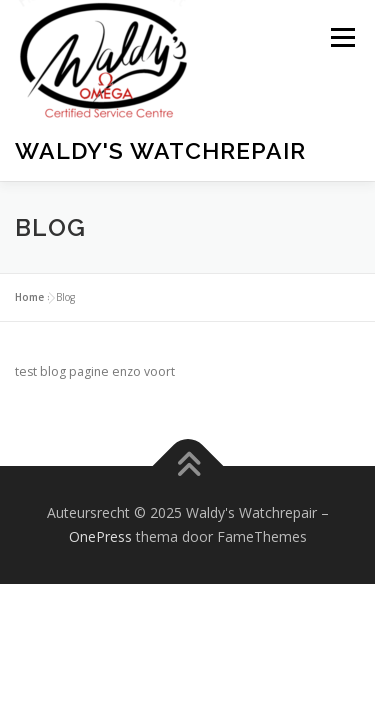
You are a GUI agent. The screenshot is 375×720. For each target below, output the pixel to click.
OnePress (100, 611)
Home (29, 372)
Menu (341, 37)
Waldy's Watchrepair (160, 150)
